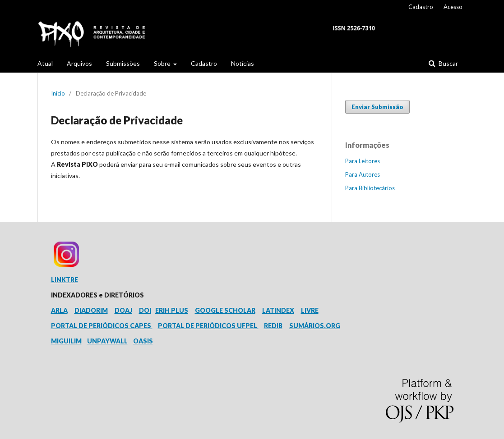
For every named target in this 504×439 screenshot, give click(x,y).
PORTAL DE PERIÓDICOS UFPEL (208, 326)
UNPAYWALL (107, 341)
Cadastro (204, 63)
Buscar (448, 63)
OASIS (143, 341)
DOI (145, 310)
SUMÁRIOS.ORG (315, 326)
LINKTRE (65, 280)
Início (58, 93)
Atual (45, 63)
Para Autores (363, 174)
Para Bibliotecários (370, 188)
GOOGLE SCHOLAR (225, 310)
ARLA (59, 310)
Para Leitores (363, 161)
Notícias (243, 63)
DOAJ (123, 310)
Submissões (123, 63)
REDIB (273, 326)
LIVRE (310, 310)
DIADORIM (91, 310)
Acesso (453, 7)
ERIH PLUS (172, 310)
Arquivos (79, 63)
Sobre (163, 63)
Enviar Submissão (377, 107)
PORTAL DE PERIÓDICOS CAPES (102, 326)
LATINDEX (278, 310)
